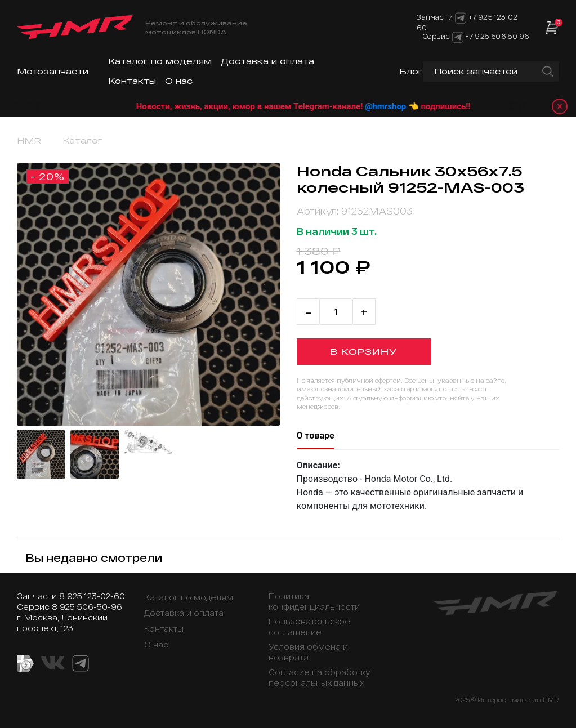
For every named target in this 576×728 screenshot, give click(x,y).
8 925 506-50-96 (87, 607)
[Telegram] (458, 36)
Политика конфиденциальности (314, 601)
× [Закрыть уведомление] (560, 106)
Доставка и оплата (267, 61)
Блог (411, 71)
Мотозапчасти (53, 71)
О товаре (316, 436)
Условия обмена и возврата (308, 652)
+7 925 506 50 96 (497, 36)
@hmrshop (401, 106)
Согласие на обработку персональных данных (320, 677)
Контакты (132, 81)
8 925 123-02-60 (92, 596)
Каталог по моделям (160, 61)
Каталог (82, 140)
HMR (29, 140)
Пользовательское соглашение (309, 627)
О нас (179, 81)
